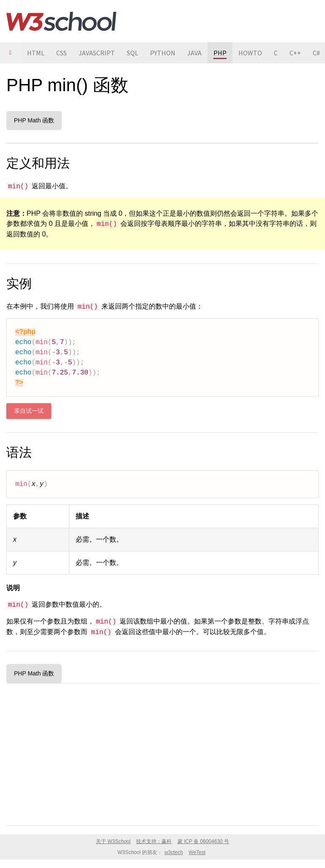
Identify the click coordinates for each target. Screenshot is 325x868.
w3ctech (174, 852)
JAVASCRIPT (97, 53)
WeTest (197, 852)
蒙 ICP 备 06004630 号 (203, 841)
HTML (36, 53)
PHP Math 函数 (34, 120)
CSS (61, 53)
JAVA (194, 53)
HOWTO (250, 53)
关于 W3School (113, 841)
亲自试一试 (29, 411)
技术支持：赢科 (154, 841)
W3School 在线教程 (61, 21)
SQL (132, 53)
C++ (295, 53)
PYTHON (163, 53)
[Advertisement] (162, 753)
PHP (220, 53)
